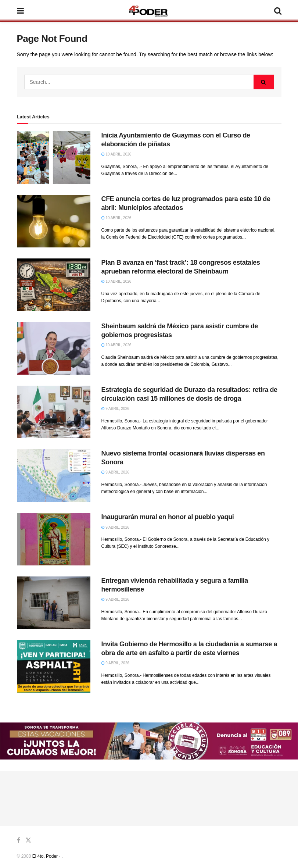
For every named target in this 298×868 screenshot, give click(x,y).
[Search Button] (264, 82)
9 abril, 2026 (115, 409)
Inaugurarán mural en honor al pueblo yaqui (168, 517)
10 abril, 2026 (116, 154)
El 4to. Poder (45, 856)
